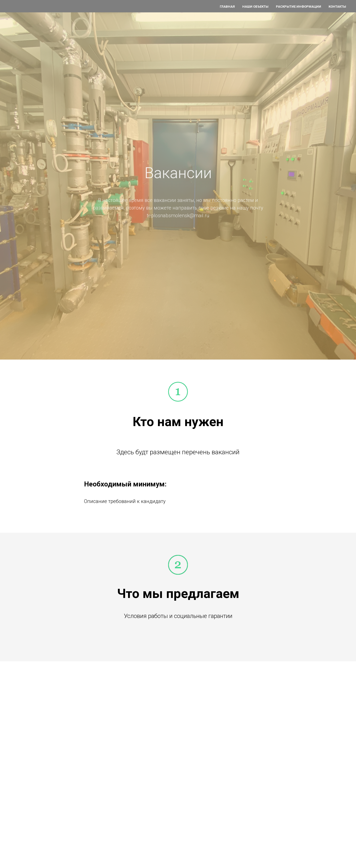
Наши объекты (255, 7)
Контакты (337, 7)
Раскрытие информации (299, 7)
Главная (227, 7)
